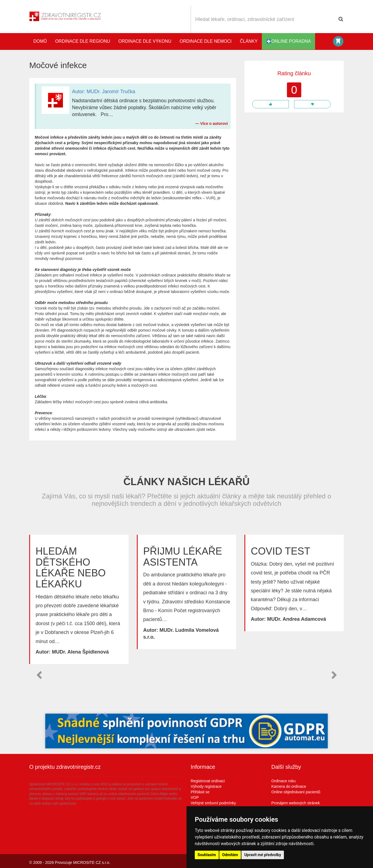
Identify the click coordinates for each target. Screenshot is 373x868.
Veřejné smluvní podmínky (213, 803)
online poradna (288, 41)
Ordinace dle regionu (83, 41)
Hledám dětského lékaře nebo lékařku (71, 568)
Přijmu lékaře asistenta (183, 557)
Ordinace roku (284, 781)
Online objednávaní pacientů (296, 792)
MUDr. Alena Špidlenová (80, 652)
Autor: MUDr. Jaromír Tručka (104, 92)
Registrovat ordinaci (208, 781)
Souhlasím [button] (207, 855)
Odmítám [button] (230, 855)
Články (249, 41)
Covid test (280, 551)
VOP (195, 797)
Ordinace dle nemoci (206, 41)
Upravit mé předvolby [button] (263, 855)
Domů (40, 41)
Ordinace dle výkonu (145, 41)
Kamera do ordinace (289, 786)
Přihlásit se (200, 792)
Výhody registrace (206, 786)
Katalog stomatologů (338, 41)
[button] (39, 675)
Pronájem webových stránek (296, 803)
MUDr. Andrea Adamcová (297, 619)
